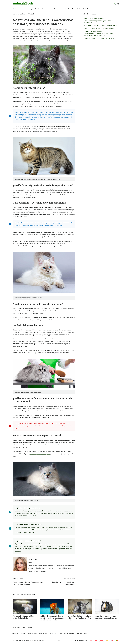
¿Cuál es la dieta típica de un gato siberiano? (100, 28)
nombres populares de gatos (40, 454)
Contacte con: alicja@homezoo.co (38, 571)
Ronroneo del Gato (69, 634)
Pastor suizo (15, 634)
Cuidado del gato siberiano (94, 31)
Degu (61, 634)
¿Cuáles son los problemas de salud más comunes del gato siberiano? (99, 35)
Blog (30, 9)
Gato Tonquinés (32, 634)
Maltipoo (23, 634)
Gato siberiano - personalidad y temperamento (101, 26)
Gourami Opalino (82, 634)
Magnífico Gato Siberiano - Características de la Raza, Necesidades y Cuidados (62, 9)
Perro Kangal (53, 634)
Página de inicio (20, 9)
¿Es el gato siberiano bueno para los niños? (100, 38)
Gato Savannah (43, 634)
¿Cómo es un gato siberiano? (95, 18)
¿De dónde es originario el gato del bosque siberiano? (99, 22)
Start (60, 641)
